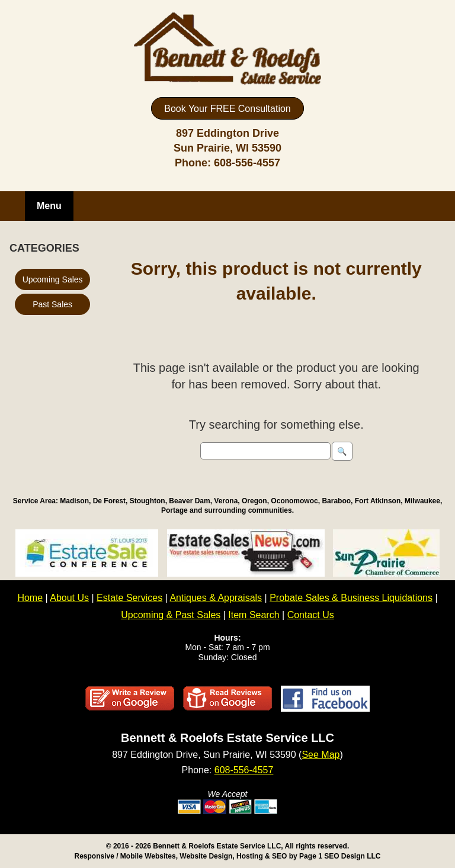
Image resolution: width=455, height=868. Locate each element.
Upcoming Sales (53, 279)
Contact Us (311, 615)
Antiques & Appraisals (216, 598)
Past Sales (52, 304)
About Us (69, 598)
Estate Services (129, 598)
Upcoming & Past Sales (171, 615)
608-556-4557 (247, 163)
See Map (321, 755)
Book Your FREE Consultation (227, 109)
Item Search (254, 615)
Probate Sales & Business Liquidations (351, 598)
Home (30, 598)
